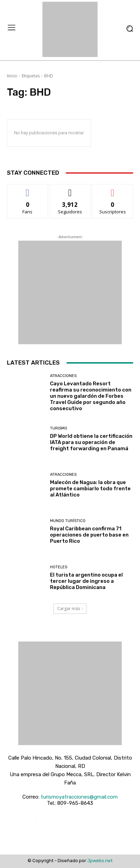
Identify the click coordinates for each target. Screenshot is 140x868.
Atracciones (63, 376)
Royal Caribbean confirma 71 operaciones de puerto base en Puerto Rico (89, 535)
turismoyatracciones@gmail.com (79, 797)
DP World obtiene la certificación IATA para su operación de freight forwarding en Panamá (91, 442)
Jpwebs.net (100, 861)
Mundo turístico (68, 521)
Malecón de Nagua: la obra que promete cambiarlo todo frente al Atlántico (90, 489)
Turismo (59, 428)
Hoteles (59, 567)
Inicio (12, 76)
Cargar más (70, 609)
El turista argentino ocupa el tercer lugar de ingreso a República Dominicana (86, 581)
